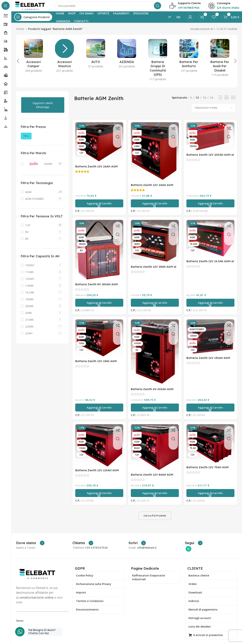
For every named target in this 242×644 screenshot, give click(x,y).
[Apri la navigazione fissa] (33, 21)
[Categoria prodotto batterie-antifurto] (189, 61)
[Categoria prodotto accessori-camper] (33, 61)
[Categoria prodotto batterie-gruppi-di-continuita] (158, 65)
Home (21, 33)
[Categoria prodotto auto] (96, 58)
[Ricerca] (111, 8)
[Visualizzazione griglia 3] (226, 101)
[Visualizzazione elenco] (220, 101)
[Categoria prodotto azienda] (127, 58)
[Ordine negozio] (214, 112)
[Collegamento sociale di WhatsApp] (188, 553)
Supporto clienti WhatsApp (43, 109)
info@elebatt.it (147, 551)
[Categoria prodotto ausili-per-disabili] (220, 63)
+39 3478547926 (96, 551)
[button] (99, 207)
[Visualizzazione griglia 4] (233, 101)
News (20, 624)
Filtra (26, 140)
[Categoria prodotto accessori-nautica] (64, 61)
